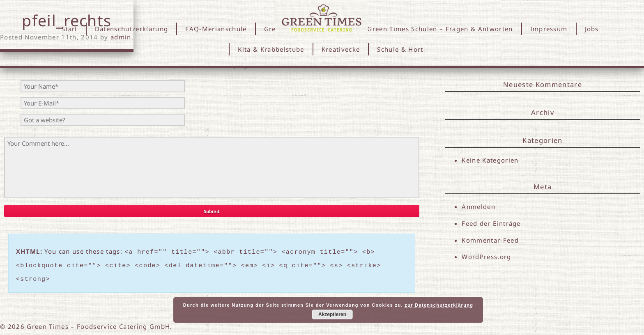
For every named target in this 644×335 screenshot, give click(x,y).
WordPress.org (486, 257)
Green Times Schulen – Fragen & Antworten (440, 29)
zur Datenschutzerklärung (439, 305)
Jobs (592, 29)
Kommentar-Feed (490, 241)
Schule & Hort (400, 49)
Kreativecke (341, 49)
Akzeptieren (332, 314)
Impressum (549, 29)
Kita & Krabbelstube (271, 49)
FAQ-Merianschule (216, 29)
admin (121, 37)
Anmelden (478, 207)
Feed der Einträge (491, 223)
